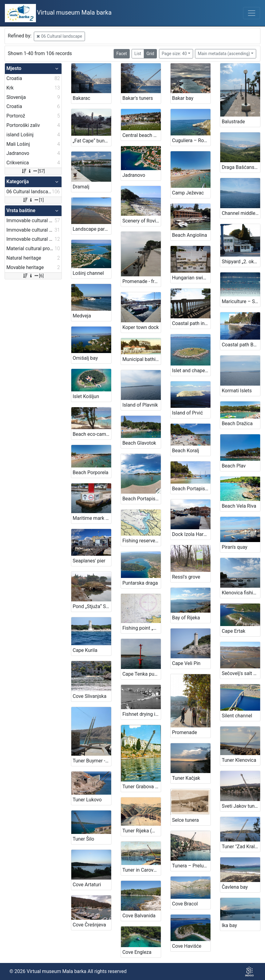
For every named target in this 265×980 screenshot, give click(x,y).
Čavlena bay (235, 887)
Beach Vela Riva (239, 506)
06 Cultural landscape (59, 36)
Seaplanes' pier (89, 561)
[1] (33, 200)
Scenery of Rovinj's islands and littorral (142, 221)
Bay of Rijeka (186, 618)
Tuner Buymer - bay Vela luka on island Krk (92, 761)
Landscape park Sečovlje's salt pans (92, 229)
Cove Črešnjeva (89, 925)
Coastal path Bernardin (241, 345)
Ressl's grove (186, 577)
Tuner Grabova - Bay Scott (142, 787)
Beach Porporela (91, 473)
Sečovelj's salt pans (241, 673)
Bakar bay (183, 98)
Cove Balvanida (139, 916)
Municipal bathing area (142, 359)
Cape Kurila (85, 650)
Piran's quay (235, 547)
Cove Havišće (187, 946)
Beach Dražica (237, 423)
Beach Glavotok (139, 443)
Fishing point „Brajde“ (142, 628)
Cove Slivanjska (90, 696)
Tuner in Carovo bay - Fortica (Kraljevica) (142, 870)
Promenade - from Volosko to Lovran (142, 281)
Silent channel (237, 716)
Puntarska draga (140, 583)
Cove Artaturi (87, 885)
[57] (33, 171)
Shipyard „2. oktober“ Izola (241, 262)
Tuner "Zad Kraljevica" (241, 847)
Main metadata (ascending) (224, 54)
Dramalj (81, 187)
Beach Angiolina (190, 235)
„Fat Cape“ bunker (92, 141)
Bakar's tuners (138, 98)
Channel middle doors (241, 213)
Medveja (82, 316)
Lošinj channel (88, 273)
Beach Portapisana (191, 489)
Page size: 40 (174, 54)
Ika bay (229, 925)
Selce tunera (185, 820)
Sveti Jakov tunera (241, 806)
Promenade (185, 732)
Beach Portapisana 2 (142, 499)
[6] (33, 276)
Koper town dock (141, 327)
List (138, 54)
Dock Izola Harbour (191, 534)
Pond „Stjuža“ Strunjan (92, 606)
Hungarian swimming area (191, 278)
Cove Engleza (137, 952)
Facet (122, 54)
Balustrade (233, 122)
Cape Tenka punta (142, 674)
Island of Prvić (187, 413)
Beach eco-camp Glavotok (92, 434)
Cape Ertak (234, 631)
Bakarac (82, 98)
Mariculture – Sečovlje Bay (241, 301)
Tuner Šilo (84, 839)
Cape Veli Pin (186, 663)
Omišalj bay (85, 358)
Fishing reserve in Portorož (142, 541)
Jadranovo (134, 175)
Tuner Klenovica (239, 760)
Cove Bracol (185, 904)
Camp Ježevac (188, 193)
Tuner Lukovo (87, 800)
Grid (150, 54)
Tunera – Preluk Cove (191, 866)
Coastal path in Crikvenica (191, 323)
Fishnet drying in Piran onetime (142, 714)
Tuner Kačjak (186, 778)
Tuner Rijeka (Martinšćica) (142, 831)
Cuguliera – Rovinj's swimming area (191, 140)
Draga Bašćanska (241, 167)
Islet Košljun (86, 396)
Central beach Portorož (142, 135)
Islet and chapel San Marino (191, 371)
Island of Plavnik (140, 405)
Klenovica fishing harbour (241, 593)
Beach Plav (234, 466)
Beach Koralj (186, 451)
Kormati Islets (237, 391)
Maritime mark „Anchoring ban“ (92, 518)
